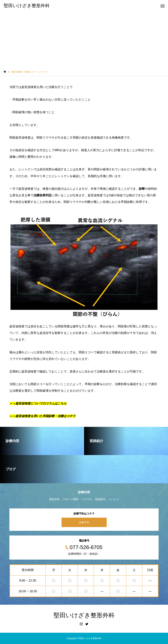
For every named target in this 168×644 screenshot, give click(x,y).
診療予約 (84, 522)
